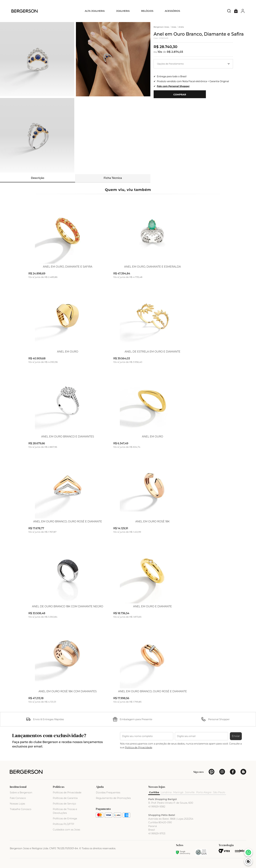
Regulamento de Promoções (113, 798)
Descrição (38, 178)
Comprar (180, 95)
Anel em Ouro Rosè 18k (152, 522)
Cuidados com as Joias (67, 830)
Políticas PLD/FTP (64, 824)
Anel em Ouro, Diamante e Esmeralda (152, 267)
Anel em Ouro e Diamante (152, 606)
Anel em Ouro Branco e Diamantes (68, 437)
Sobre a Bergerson (21, 792)
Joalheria (123, 11)
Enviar (236, 736)
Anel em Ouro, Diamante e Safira (68, 267)
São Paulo (219, 792)
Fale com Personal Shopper (173, 86)
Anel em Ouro (68, 352)
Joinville (190, 792)
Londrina (166, 792)
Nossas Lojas (17, 804)
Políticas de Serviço (64, 804)
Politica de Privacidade (139, 747)
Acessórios (172, 11)
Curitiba (154, 792)
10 (160, 52)
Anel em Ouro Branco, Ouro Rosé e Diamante (68, 522)
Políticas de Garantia (65, 798)
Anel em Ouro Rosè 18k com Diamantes (68, 691)
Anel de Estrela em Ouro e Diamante (152, 352)
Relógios (147, 11)
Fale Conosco (18, 798)
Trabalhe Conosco (21, 809)
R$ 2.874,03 (175, 52)
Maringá (178, 792)
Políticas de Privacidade (67, 792)
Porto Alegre (204, 792)
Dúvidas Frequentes (108, 792)
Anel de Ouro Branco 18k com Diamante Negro (68, 606)
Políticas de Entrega (65, 818)
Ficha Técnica (113, 178)
